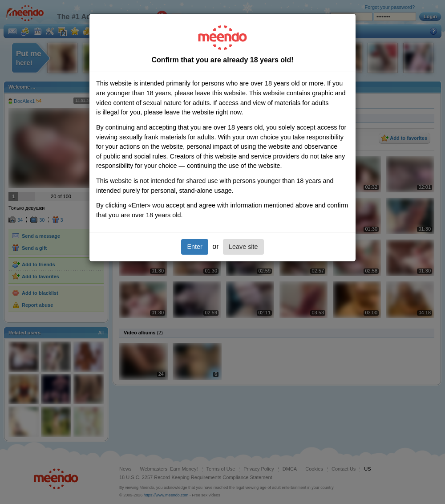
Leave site (243, 247)
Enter (194, 247)
